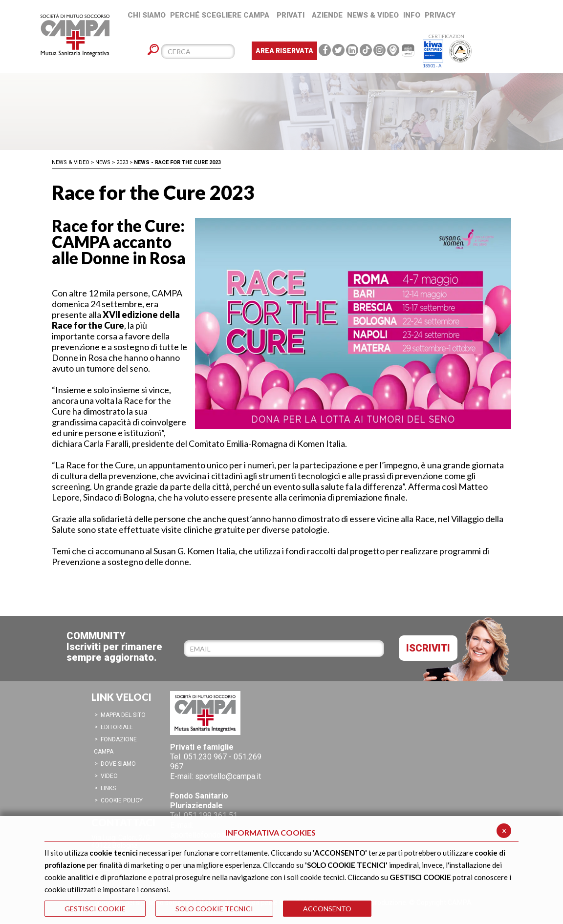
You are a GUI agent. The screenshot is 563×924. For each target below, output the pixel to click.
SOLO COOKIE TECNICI (214, 909)
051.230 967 (205, 757)
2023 (122, 162)
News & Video (71, 162)
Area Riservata (284, 51)
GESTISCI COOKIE (95, 909)
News (103, 162)
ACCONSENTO (327, 909)
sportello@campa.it (228, 776)
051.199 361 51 (211, 815)
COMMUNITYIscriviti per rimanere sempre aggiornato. (114, 647)
